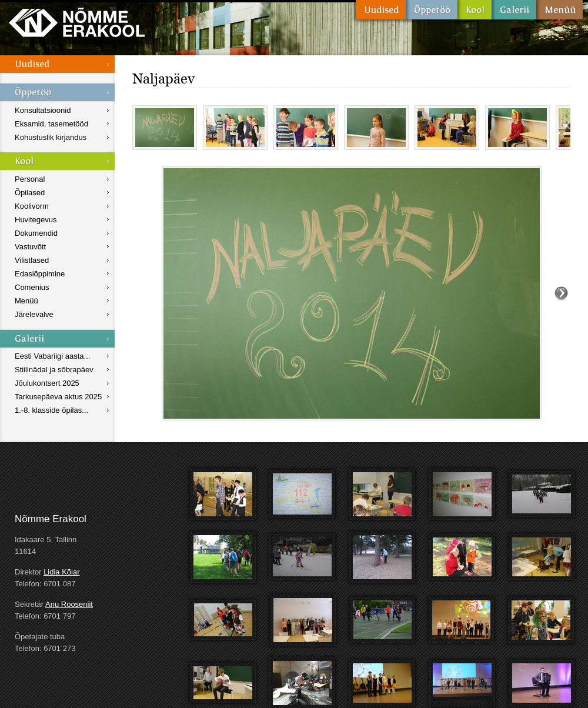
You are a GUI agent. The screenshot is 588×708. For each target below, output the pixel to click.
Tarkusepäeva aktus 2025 (58, 397)
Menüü (559, 10)
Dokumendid (36, 233)
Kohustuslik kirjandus (51, 137)
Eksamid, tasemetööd (51, 124)
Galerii (514, 10)
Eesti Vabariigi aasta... (52, 356)
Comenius (32, 287)
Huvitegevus (36, 220)
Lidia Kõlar (61, 572)
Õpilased (30, 193)
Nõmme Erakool (77, 22)
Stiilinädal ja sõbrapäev (54, 370)
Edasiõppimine (40, 274)
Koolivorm (32, 206)
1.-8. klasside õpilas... (51, 410)
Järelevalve (34, 314)
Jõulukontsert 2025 (47, 383)
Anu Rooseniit (69, 604)
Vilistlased (32, 260)
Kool (475, 10)
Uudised (381, 10)
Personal (30, 179)
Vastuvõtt (30, 247)
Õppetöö (432, 10)
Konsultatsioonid (43, 110)
